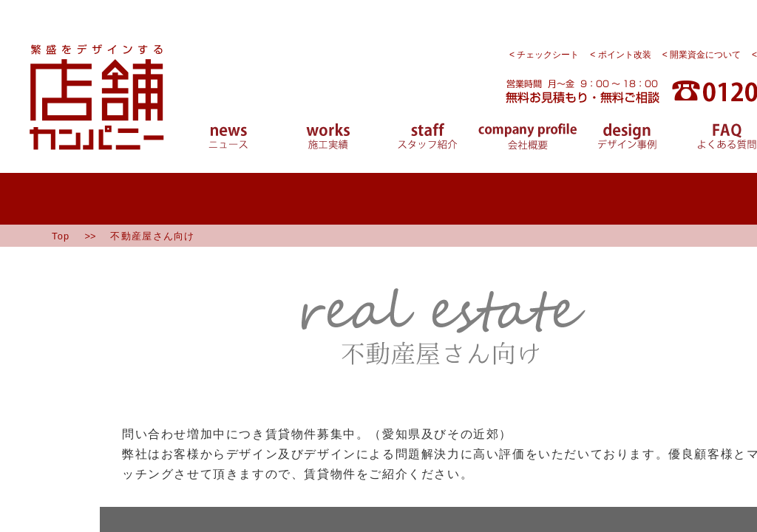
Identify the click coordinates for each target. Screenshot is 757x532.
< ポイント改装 (620, 55)
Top (61, 236)
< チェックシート (544, 55)
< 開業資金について (702, 55)
